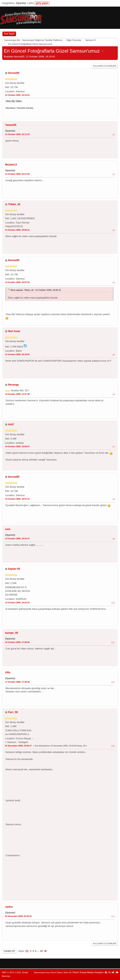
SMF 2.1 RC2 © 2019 (11, 972)
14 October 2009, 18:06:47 (17, 446)
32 (41, 951)
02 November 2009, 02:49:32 (18, 916)
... (39, 951)
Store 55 (67, 972)
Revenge (13, 385)
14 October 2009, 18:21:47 (17, 539)
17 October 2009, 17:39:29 (17, 682)
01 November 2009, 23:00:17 (18, 746)
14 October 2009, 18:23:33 (17, 603)
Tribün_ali (14, 204)
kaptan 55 (14, 569)
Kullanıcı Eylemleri (105, 66)
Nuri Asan (14, 331)
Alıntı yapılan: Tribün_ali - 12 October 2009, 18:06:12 (36, 290)
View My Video (14, 101)
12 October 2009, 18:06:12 (17, 230)
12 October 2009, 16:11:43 (17, 134)
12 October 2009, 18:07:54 (17, 282)
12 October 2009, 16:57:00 (17, 174)
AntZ (11, 424)
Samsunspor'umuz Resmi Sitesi (48, 972)
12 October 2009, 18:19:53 (17, 354)
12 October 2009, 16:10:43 (17, 95)
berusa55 (14, 73)
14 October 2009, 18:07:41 (17, 499)
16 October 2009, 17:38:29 (17, 642)
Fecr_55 (13, 712)
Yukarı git (9, 951)
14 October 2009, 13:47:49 (17, 394)
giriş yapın (42, 3)
